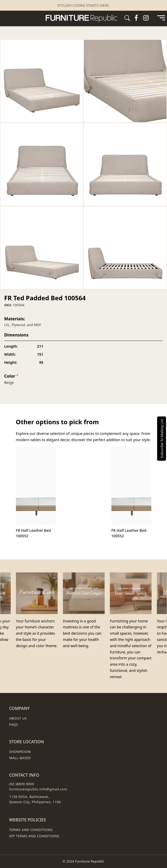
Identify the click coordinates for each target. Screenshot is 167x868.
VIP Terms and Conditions (34, 836)
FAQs (14, 725)
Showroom (20, 752)
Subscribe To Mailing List (162, 438)
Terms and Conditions (31, 830)
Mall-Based (20, 758)
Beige (9, 382)
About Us (18, 718)
